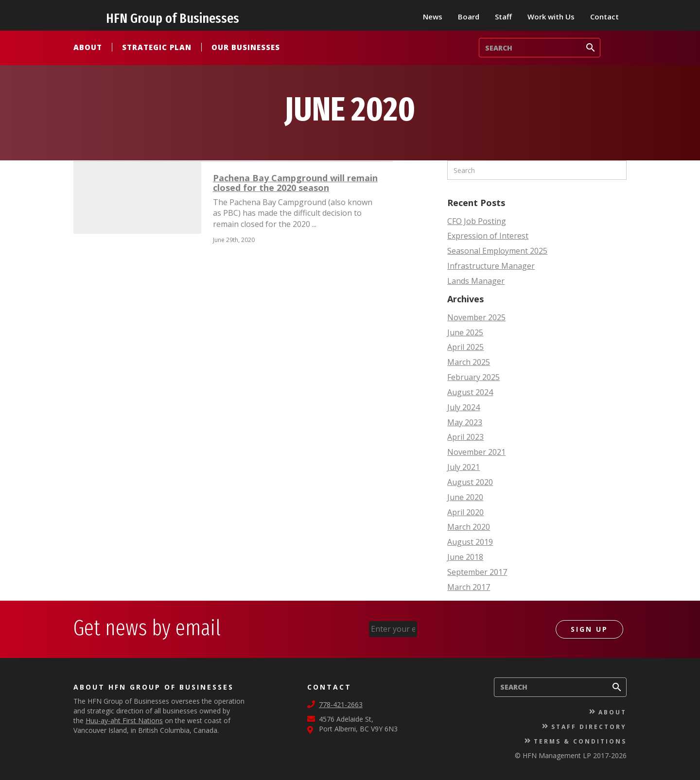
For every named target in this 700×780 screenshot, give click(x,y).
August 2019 (470, 542)
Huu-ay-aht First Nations (124, 720)
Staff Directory (589, 727)
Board (469, 17)
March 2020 (469, 527)
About (88, 47)
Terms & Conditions (580, 741)
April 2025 (465, 347)
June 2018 (465, 557)
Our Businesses (246, 47)
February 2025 (473, 377)
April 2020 (465, 512)
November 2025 (476, 317)
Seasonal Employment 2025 (497, 251)
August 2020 (470, 482)
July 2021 (464, 467)
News (433, 17)
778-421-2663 (341, 704)
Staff (503, 17)
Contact (604, 17)
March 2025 (469, 362)
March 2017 (469, 587)
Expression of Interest (488, 236)
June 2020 (465, 497)
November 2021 (476, 452)
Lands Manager (476, 281)
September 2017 (477, 572)
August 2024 (470, 392)
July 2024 (464, 407)
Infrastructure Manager (491, 266)
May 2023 (465, 422)
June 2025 (465, 332)
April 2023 (465, 437)
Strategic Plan (157, 47)
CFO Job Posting (477, 221)
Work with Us (551, 17)
